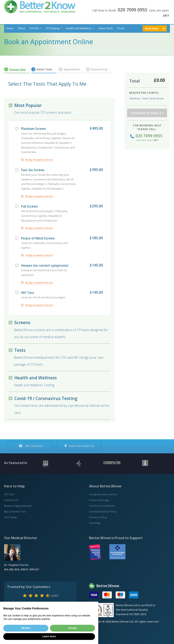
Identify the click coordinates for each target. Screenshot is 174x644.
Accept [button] (72, 628)
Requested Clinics (144, 93)
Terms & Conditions (102, 506)
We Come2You (31, 446)
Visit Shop (10, 517)
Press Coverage (99, 500)
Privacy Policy (98, 517)
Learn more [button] (49, 636)
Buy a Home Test (15, 511)
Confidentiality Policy (103, 511)
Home (10, 28)
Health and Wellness (79, 28)
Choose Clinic (18, 69)
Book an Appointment (18, 506)
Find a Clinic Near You (79, 446)
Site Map (95, 523)
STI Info (34, 28)
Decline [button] (26, 628)
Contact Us (11, 500)
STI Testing (52, 28)
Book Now (152, 28)
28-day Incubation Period (39, 160)
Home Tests (106, 28)
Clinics (21, 28)
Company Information (103, 494)
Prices (121, 28)
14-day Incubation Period (39, 255)
